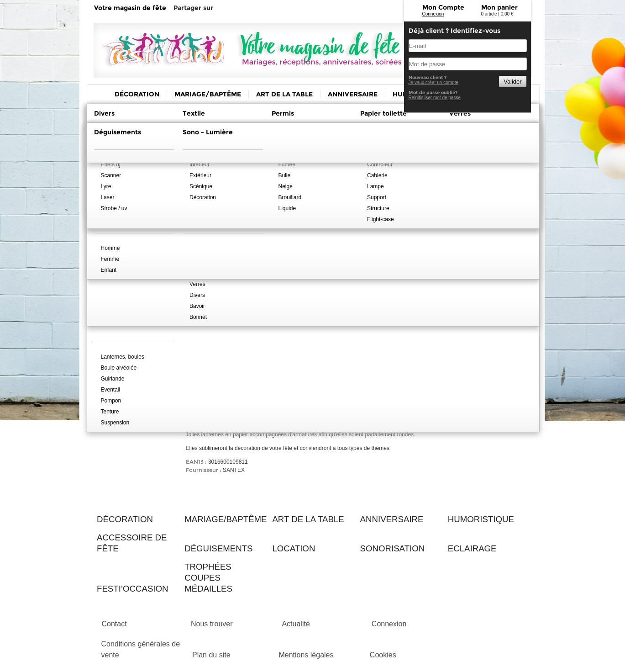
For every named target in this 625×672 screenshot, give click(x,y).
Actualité (296, 624)
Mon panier (499, 7)
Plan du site (211, 655)
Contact (114, 624)
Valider (512, 82)
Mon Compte (443, 7)
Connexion (433, 14)
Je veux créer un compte (434, 82)
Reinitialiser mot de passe (435, 98)
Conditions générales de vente (141, 649)
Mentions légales (306, 655)
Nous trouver (212, 624)
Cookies (383, 655)
